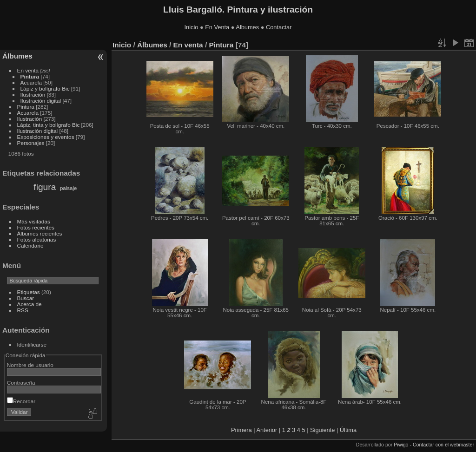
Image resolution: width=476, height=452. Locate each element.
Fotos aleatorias (37, 239)
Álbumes (17, 56)
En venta (28, 70)
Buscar (26, 298)
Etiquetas (29, 292)
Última (348, 430)
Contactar (279, 27)
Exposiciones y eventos (46, 137)
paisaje (69, 188)
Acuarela (31, 82)
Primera (241, 430)
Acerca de (30, 304)
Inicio (192, 27)
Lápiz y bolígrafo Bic (45, 88)
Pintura (30, 76)
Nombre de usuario (30, 365)
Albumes (247, 27)
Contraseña (21, 383)
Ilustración (33, 95)
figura (45, 187)
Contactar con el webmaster (443, 445)
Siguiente (322, 430)
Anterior (267, 430)
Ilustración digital (41, 101)
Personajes (31, 143)
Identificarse (32, 344)
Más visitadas (34, 221)
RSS (23, 310)
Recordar (21, 401)
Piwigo (401, 445)
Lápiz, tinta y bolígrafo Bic (49, 125)
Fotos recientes (36, 227)
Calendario (30, 246)
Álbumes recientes (40, 233)
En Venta (217, 27)
